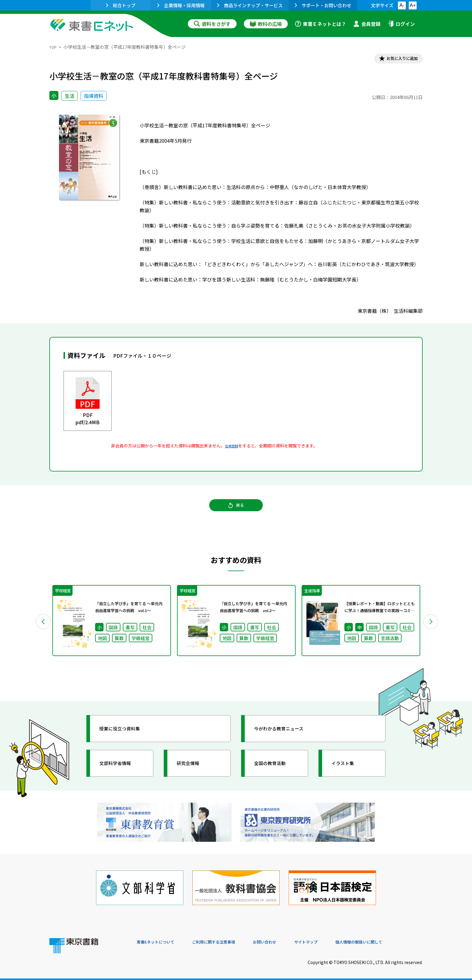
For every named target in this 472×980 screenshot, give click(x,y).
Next (431, 629)
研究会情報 (193, 772)
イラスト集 (348, 772)
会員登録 (367, 24)
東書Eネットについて (160, 939)
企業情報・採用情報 (181, 5)
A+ (413, 5)
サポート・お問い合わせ (323, 5)
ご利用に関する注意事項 (227, 939)
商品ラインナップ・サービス (250, 5)
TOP (54, 47)
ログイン (401, 24)
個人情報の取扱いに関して (394, 939)
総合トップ (121, 5)
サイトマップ (333, 939)
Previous (41, 629)
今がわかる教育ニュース (286, 737)
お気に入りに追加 (397, 60)
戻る (236, 512)
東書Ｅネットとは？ (321, 24)
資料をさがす (212, 24)
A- (402, 5)
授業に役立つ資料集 (126, 737)
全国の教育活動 (276, 772)
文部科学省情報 (121, 772)
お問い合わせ (286, 939)
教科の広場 (266, 24)
